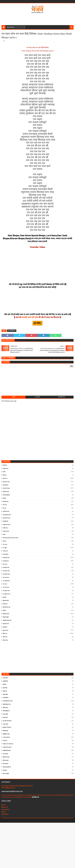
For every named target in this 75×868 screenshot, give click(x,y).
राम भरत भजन (6, 587)
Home (3, 805)
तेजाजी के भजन (6, 511)
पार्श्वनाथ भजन (6, 531)
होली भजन (5, 637)
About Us (5, 807)
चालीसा (4, 498)
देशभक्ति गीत (6, 521)
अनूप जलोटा (5, 678)
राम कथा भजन (6, 578)
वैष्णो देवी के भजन (7, 607)
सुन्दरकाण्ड (5, 627)
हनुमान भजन (6, 630)
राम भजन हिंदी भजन (12, 331)
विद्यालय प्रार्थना (6, 601)
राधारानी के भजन (6, 574)
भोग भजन (5, 544)
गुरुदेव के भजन (6, 492)
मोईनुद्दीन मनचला (6, 734)
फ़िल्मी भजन (5, 640)
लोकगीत (5, 597)
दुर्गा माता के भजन (6, 518)
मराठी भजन (5, 551)
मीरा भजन (5, 564)
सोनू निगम (5, 770)
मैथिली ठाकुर (5, 731)
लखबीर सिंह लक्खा (7, 751)
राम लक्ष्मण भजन (6, 591)
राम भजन (5, 584)
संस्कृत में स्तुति (6, 617)
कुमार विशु (5, 688)
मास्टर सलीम (5, 724)
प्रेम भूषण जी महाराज (7, 721)
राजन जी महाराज (6, 737)
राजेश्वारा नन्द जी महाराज (8, 744)
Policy (4, 812)
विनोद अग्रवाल (6, 760)
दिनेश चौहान (5, 708)
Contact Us (5, 810)
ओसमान (5, 684)
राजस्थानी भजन (6, 568)
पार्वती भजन (5, 528)
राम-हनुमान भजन (7, 594)
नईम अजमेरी (5, 714)
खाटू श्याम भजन (6, 482)
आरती (4, 472)
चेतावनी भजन (6, 502)
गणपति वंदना (6, 485)
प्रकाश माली (5, 718)
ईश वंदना (5, 475)
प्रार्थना (4, 535)
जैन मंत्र (4, 508)
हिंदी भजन (5, 634)
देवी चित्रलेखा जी (6, 711)
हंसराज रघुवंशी (6, 774)
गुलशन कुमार (5, 694)
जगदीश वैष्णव (6, 698)
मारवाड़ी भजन (6, 561)
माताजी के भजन (6, 558)
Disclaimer (5, 814)
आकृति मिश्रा (5, 681)
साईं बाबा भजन (6, 624)
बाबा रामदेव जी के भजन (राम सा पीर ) (11, 538)
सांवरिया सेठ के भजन (7, 620)
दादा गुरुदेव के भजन (7, 515)
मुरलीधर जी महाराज (7, 727)
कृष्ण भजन (5, 478)
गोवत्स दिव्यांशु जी (6, 495)
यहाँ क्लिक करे (35, 797)
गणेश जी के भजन (6, 488)
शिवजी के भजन (6, 614)
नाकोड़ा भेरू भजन (7, 525)
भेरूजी (4, 541)
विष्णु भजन (5, 604)
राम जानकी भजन (6, 581)
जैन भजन (5, 505)
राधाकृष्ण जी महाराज (7, 747)
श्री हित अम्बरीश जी (7, 767)
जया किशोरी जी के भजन (8, 701)
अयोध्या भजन (6, 469)
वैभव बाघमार (6, 764)
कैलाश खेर (5, 691)
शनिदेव (4, 611)
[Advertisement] (37, 19)
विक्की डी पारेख (6, 757)
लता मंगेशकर (5, 754)
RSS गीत (5, 465)
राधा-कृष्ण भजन (6, 571)
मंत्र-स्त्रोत (5, 548)
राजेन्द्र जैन (5, 741)
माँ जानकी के (5, 554)
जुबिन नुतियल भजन (7, 704)
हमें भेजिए (37, 323)
